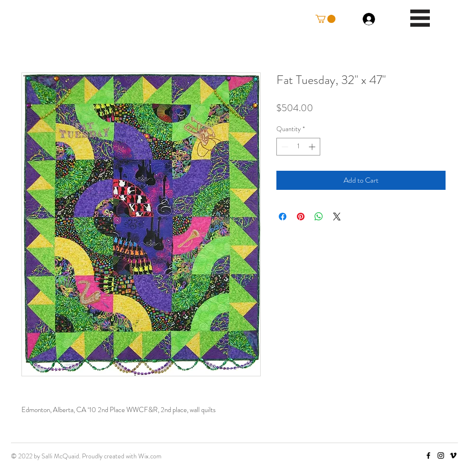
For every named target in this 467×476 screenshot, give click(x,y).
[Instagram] (441, 455)
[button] (325, 19)
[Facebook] (428, 455)
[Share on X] (337, 217)
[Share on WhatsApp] (319, 217)
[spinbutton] (298, 147)
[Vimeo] (453, 455)
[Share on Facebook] (283, 217)
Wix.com (150, 456)
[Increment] (313, 147)
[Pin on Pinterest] (301, 217)
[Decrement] (284, 147)
